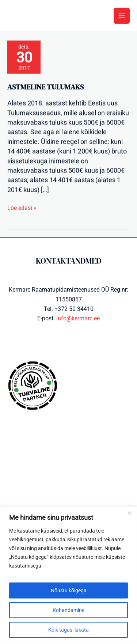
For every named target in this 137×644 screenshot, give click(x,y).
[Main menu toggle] (122, 16)
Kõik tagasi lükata (68, 630)
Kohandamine (68, 610)
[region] (68, 575)
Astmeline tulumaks (45, 88)
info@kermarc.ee (78, 318)
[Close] (129, 513)
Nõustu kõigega (69, 590)
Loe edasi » (22, 209)
